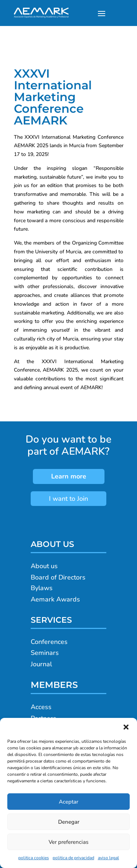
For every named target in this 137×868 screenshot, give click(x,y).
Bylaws (42, 588)
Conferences (49, 642)
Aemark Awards (55, 599)
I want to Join (68, 499)
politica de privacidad (73, 858)
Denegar (69, 822)
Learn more (69, 476)
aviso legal (109, 858)
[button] (126, 727)
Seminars (45, 653)
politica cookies (34, 858)
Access (41, 707)
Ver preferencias (68, 842)
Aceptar (68, 802)
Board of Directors (58, 577)
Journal (41, 664)
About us (44, 566)
